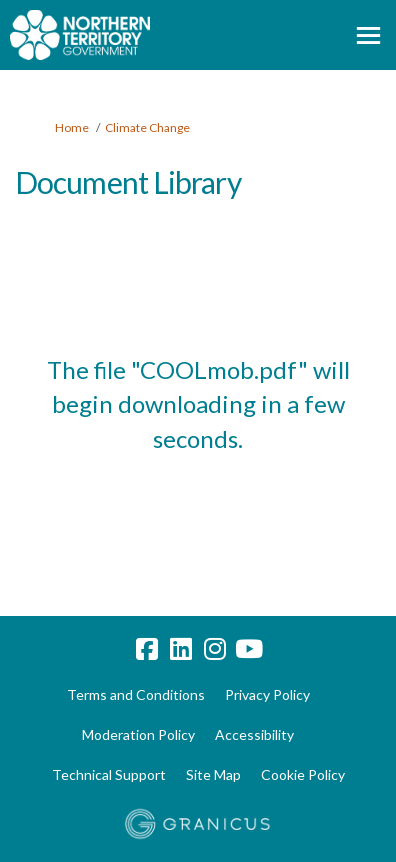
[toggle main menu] (368, 35)
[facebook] (147, 650)
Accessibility (254, 734)
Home (72, 127)
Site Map (213, 774)
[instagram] (215, 650)
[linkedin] (181, 650)
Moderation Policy (138, 734)
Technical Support (109, 774)
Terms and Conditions (136, 694)
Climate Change (147, 127)
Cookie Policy (303, 774)
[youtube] (249, 650)
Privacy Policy (267, 694)
